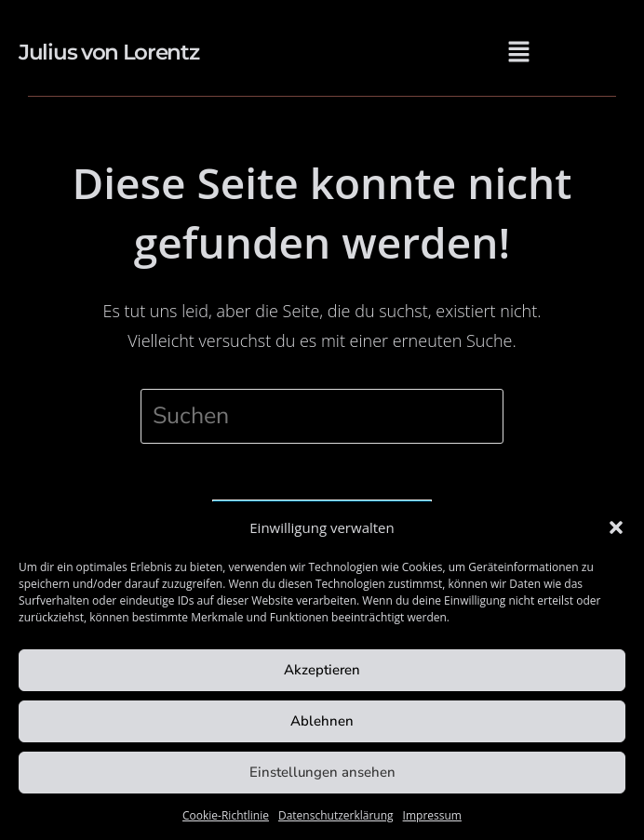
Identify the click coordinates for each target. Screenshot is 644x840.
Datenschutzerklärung (336, 815)
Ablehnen (322, 721)
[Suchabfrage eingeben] (322, 416)
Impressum (432, 815)
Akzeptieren (322, 670)
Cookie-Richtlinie (226, 815)
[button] (616, 527)
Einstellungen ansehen (322, 772)
